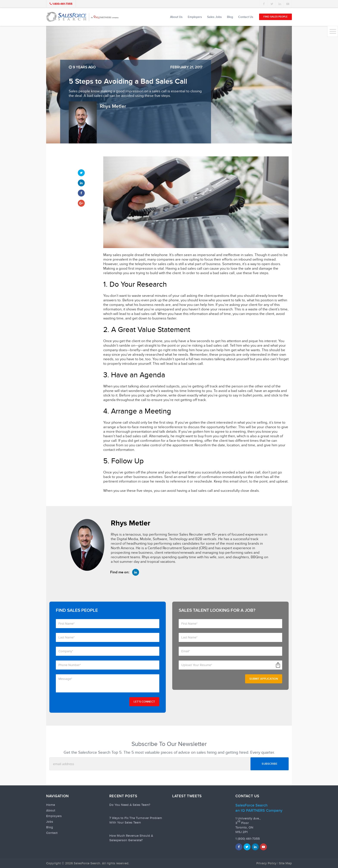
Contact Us (246, 17)
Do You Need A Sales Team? (130, 805)
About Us (176, 17)
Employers (195, 17)
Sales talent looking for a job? (217, 610)
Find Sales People (275, 17)
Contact (52, 833)
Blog (230, 17)
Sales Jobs (214, 17)
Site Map (285, 863)
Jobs (50, 822)
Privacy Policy (266, 863)
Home (51, 805)
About (51, 811)
